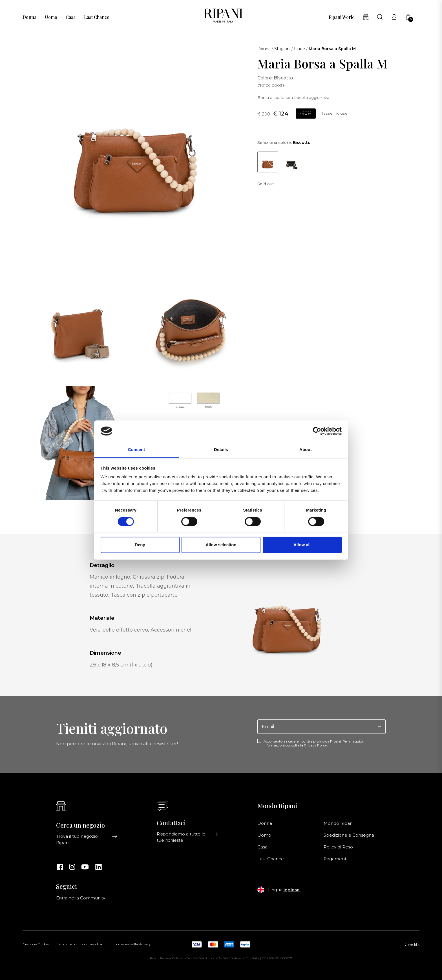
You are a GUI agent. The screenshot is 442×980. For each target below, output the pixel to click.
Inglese (292, 890)
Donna (29, 17)
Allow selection (221, 545)
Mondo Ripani (339, 823)
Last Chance (97, 17)
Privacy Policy (315, 745)
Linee (300, 49)
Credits (412, 945)
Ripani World (342, 17)
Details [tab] (221, 450)
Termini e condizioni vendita (79, 945)
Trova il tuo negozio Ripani (87, 839)
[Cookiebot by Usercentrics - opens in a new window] (317, 431)
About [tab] (306, 450)
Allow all (302, 545)
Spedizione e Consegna (349, 835)
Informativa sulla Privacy (131, 945)
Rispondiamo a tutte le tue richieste (187, 837)
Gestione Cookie (36, 945)
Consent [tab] (137, 450)
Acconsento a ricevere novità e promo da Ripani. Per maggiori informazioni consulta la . (314, 743)
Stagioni (282, 49)
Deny (140, 545)
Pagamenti (335, 859)
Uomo (51, 17)
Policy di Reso (338, 847)
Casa (71, 17)
